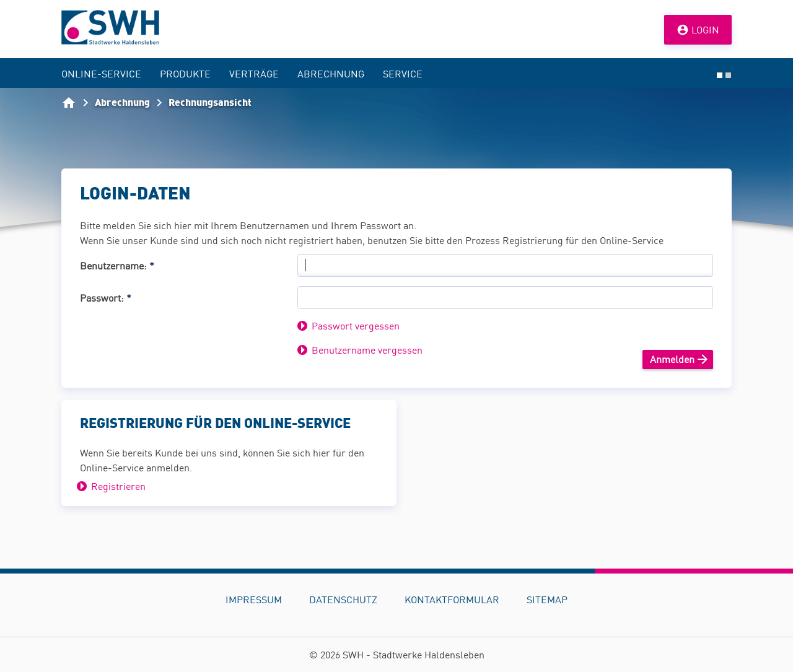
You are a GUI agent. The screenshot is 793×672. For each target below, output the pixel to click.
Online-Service (101, 74)
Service (403, 74)
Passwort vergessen (356, 326)
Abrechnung (331, 74)
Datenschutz (343, 600)
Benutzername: (117, 266)
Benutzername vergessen (367, 350)
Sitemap (547, 600)
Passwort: (106, 298)
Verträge (254, 74)
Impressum (254, 600)
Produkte (185, 74)
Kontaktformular (452, 600)
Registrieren (118, 486)
